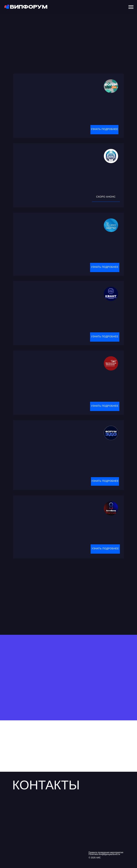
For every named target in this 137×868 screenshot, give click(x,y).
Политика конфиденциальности (104, 854)
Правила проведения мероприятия (106, 852)
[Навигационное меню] (131, 7)
